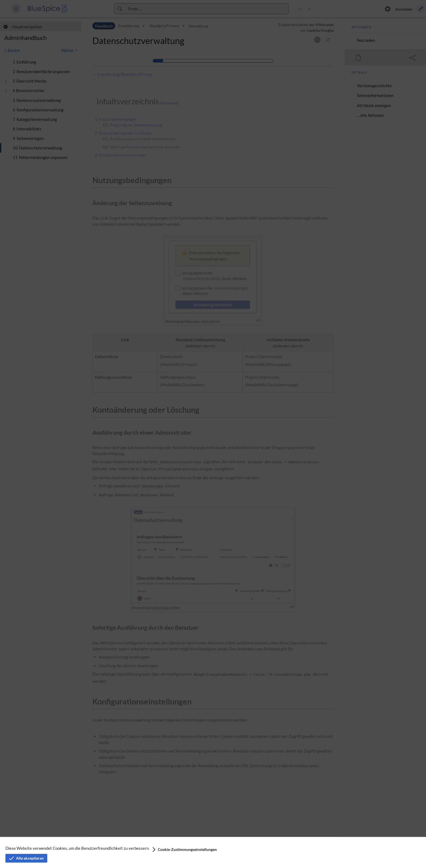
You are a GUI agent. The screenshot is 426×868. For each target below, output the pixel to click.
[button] (184, 850)
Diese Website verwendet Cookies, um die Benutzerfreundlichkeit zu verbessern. (77, 848)
